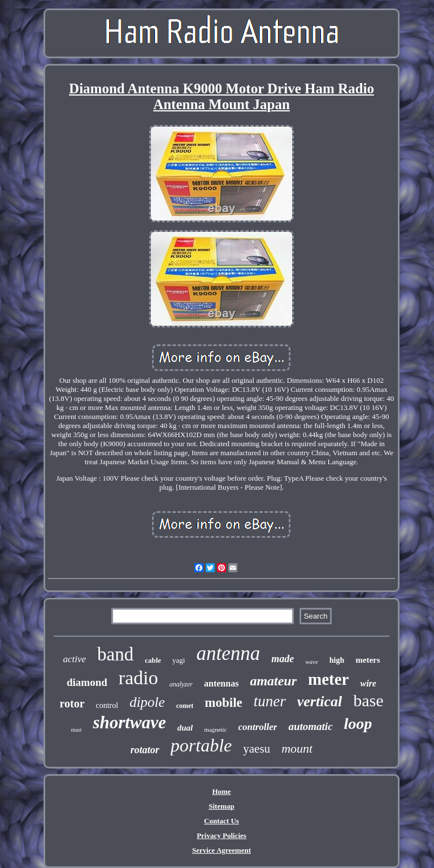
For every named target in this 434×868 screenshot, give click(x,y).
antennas (221, 683)
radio (138, 678)
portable (201, 745)
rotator (145, 750)
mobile (223, 703)
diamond (87, 682)
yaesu (257, 749)
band (115, 654)
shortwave (129, 722)
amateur (273, 681)
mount (297, 748)
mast (77, 730)
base (368, 700)
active (74, 659)
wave (312, 662)
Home (221, 791)
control (107, 705)
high (337, 660)
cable (153, 660)
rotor (72, 703)
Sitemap (222, 806)
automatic (310, 726)
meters (368, 660)
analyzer (181, 684)
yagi (179, 660)
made (283, 659)
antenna (228, 653)
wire (368, 683)
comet (185, 706)
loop (358, 724)
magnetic (215, 729)
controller (258, 727)
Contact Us (222, 821)
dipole (147, 702)
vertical (320, 701)
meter (328, 679)
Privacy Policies (222, 835)
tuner (270, 701)
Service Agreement (222, 850)
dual (185, 728)
